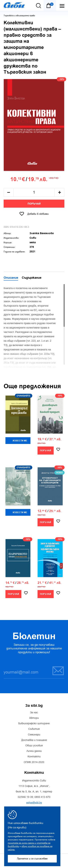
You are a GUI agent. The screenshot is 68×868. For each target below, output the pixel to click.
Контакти (34, 757)
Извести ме (20, 441)
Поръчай (34, 204)
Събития (34, 729)
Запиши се (58, 671)
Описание (11, 278)
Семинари (34, 735)
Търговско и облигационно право (19, 16)
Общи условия (34, 746)
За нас (34, 713)
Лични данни (34, 751)
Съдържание (32, 278)
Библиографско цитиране (34, 724)
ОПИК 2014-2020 (34, 762)
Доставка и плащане (34, 740)
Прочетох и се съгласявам (32, 859)
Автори (34, 718)
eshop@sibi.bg (34, 803)
